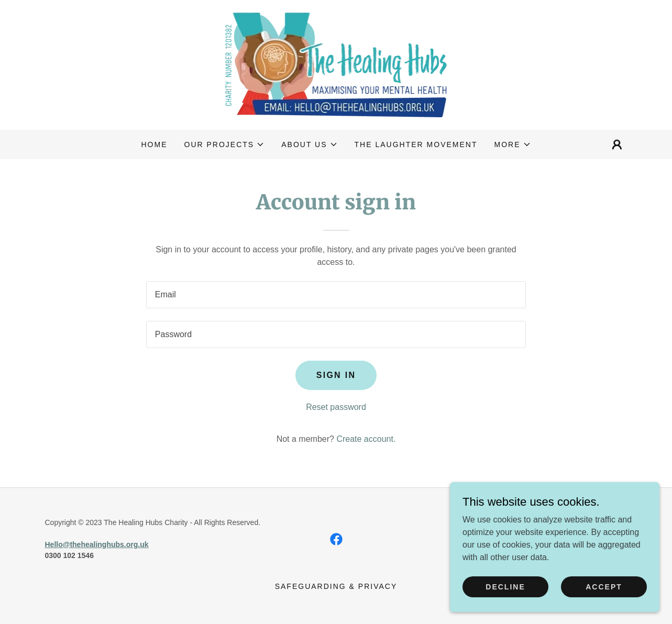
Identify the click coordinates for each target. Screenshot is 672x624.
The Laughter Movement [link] (416, 144)
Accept (604, 586)
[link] (336, 64)
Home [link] (154, 144)
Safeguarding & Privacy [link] (336, 586)
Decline (505, 586)
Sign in (336, 375)
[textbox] (336, 295)
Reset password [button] (336, 407)
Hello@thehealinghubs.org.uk (97, 544)
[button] (225, 144)
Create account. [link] (366, 439)
